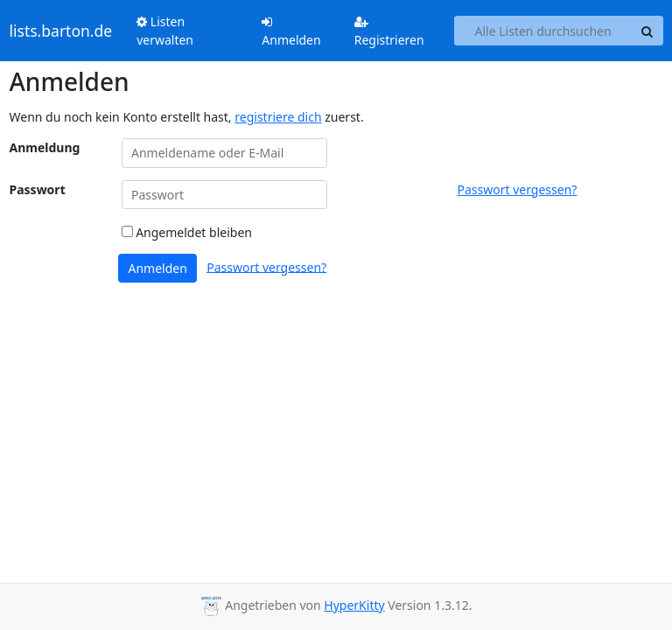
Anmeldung (45, 147)
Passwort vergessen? (518, 189)
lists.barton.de (61, 31)
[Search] (647, 31)
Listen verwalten (165, 31)
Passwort (38, 189)
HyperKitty (354, 605)
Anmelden (291, 32)
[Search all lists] (543, 31)
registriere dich (278, 117)
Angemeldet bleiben (187, 232)
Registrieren (389, 32)
